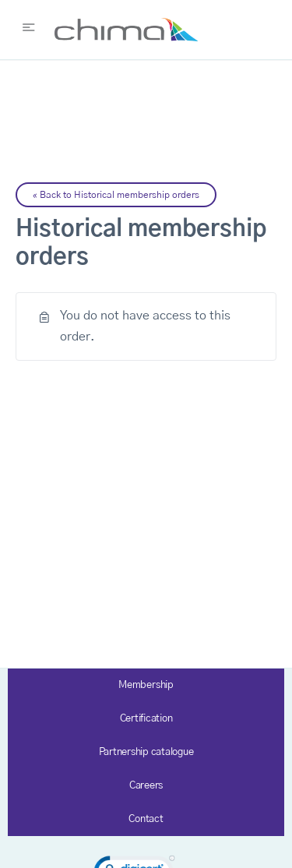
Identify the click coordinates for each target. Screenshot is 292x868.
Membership (146, 685)
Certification (146, 719)
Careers (146, 786)
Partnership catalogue (146, 752)
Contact (146, 819)
